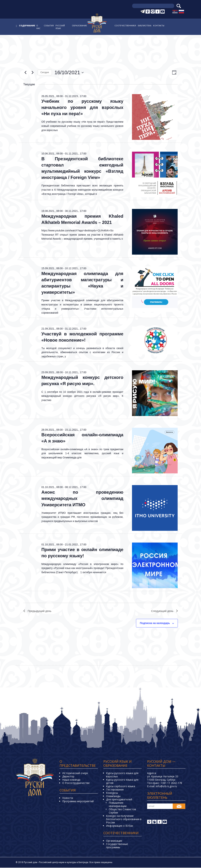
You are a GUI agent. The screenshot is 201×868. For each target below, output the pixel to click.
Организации (114, 841)
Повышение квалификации (118, 805)
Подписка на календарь (155, 624)
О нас (38, 27)
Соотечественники (125, 25)
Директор (68, 777)
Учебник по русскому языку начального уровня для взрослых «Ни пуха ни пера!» (82, 107)
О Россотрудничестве (76, 783)
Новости (68, 798)
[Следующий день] (33, 73)
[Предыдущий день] (26, 73)
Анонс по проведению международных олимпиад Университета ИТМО (82, 498)
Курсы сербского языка (121, 787)
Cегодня (45, 72)
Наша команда (71, 780)
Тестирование (115, 790)
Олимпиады (113, 796)
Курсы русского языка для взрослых (122, 775)
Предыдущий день (38, 611)
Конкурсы (112, 793)
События (49, 25)
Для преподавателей (119, 800)
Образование (79, 25)
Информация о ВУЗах (120, 826)
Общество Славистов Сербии (122, 811)
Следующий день (164, 611)
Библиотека (145, 25)
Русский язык (60, 27)
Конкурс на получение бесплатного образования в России (124, 819)
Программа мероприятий (78, 802)
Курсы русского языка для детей (122, 782)
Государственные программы (117, 846)
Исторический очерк (75, 773)
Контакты (159, 25)
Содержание (27, 25)
